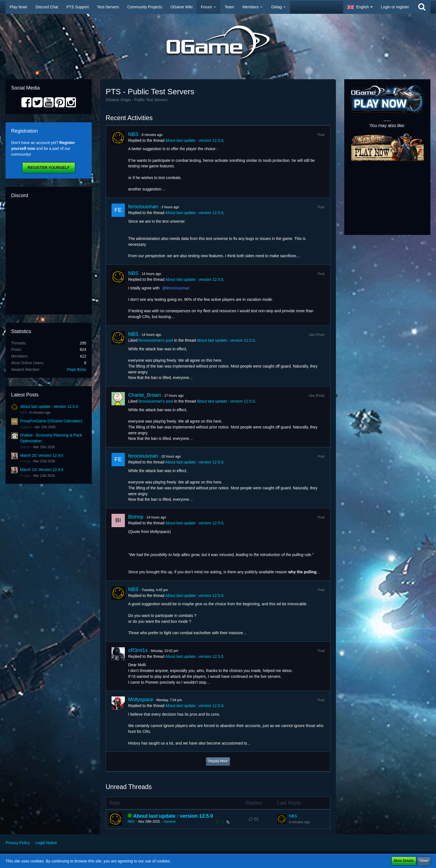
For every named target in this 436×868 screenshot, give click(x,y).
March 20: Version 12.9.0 (42, 455)
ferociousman (143, 207)
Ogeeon (26, 427)
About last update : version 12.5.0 (49, 406)
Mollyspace (141, 700)
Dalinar (25, 447)
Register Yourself (49, 168)
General (169, 822)
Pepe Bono (77, 369)
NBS (23, 413)
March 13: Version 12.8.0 (42, 470)
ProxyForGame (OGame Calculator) (51, 421)
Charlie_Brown (145, 395)
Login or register (395, 7)
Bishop (136, 517)
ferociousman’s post (156, 340)
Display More (218, 761)
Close (424, 861)
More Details (404, 861)
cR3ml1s (138, 650)
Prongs (25, 461)
